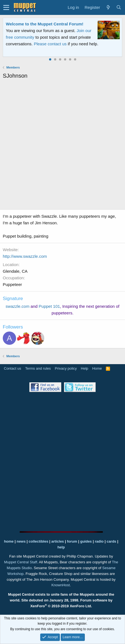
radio (99, 541)
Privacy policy (66, 368)
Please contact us (50, 44)
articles (58, 541)
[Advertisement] (62, 145)
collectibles (38, 541)
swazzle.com (17, 306)
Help (85, 368)
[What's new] (108, 7)
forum (72, 541)
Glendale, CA (15, 271)
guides (86, 541)
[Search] (119, 7)
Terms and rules (38, 368)
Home (97, 368)
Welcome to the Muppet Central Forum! (45, 24)
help (61, 547)
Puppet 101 (49, 306)
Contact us (12, 368)
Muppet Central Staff (21, 562)
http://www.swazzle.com (25, 256)
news (21, 541)
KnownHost (60, 585)
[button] (6, 7)
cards (112, 541)
